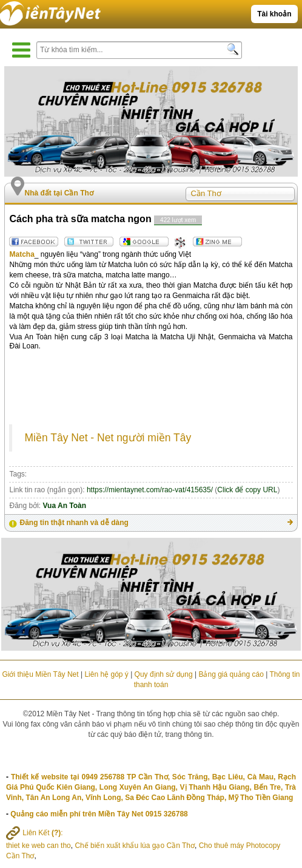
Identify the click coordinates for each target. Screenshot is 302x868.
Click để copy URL (247, 490)
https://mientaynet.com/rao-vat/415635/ (150, 490)
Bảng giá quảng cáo (231, 674)
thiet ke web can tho (39, 846)
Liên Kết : (35, 833)
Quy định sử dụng (164, 674)
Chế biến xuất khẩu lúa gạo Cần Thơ (135, 846)
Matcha (22, 254)
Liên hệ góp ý (106, 674)
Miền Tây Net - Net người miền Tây (108, 438)
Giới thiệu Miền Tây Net (40, 674)
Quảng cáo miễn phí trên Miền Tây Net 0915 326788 (99, 814)
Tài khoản (274, 14)
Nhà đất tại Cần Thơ (59, 193)
